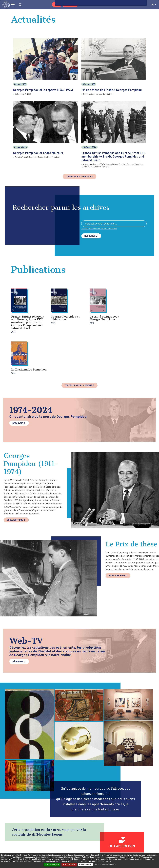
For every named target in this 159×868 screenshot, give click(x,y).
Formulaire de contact (78, 849)
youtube (138, 849)
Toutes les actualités (78, 177)
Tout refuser (69, 865)
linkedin (131, 849)
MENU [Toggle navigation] (14, 5)
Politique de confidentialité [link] (105, 865)
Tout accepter (52, 865)
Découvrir (18, 386)
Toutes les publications (78, 348)
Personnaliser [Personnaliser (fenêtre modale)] (85, 865)
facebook (113, 849)
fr (154, 4)
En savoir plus (15, 483)
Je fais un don (122, 809)
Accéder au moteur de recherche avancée (99, 229)
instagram (124, 849)
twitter (119, 849)
